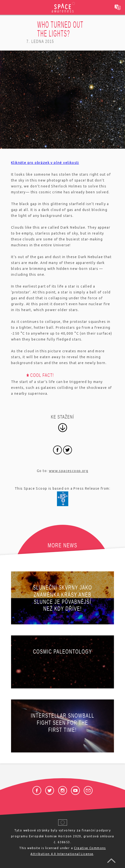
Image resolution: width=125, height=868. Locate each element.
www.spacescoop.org (69, 471)
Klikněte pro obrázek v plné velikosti (45, 163)
